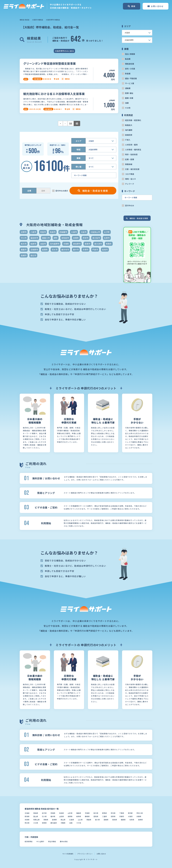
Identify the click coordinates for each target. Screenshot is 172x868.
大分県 (36, 823)
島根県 (54, 820)
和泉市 (53, 232)
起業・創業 (130, 159)
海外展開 (129, 130)
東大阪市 (96, 238)
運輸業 (128, 88)
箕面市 (24, 250)
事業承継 (129, 164)
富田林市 (34, 238)
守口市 (24, 238)
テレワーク (130, 184)
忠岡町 (76, 238)
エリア (78, 141)
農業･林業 (129, 98)
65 (77, 124)
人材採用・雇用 (131, 145)
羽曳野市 (34, 250)
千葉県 (122, 813)
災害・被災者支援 (132, 169)
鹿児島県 (54, 823)
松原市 (107, 238)
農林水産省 (64, 841)
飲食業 (128, 74)
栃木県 (96, 813)
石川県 (44, 816)
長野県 (70, 816)
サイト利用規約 (68, 854)
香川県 (97, 820)
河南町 (66, 244)
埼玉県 (113, 813)
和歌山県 (36, 820)
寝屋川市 (46, 238)
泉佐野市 (77, 244)
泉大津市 (98, 244)
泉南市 (87, 244)
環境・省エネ (130, 179)
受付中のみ (130, 205)
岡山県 (63, 820)
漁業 (127, 103)
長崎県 (140, 820)
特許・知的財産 (131, 154)
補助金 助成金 (25, 20)
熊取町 (109, 244)
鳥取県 (46, 820)
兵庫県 (139, 816)
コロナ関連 (130, 174)
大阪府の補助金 (38, 20)
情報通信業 (130, 64)
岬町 (56, 238)
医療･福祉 (129, 93)
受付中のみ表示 (62, 191)
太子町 (107, 232)
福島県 (79, 813)
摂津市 (86, 238)
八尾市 (33, 232)
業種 (78, 158)
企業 (29, 191)
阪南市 (105, 250)
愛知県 (96, 816)
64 (71, 124)
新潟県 (27, 816)
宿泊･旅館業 (130, 54)
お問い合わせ (101, 854)
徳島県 (89, 820)
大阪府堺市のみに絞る (64, 51)
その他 (128, 108)
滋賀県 (113, 816)
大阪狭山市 (95, 232)
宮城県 (53, 813)
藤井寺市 (65, 250)
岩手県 (44, 813)
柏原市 (33, 244)
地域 (78, 149)
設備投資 (129, 135)
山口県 (80, 820)
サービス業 (130, 83)
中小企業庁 (40, 841)
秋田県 (61, 813)
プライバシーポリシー (85, 854)
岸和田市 (65, 238)
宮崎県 (44, 823)
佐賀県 (132, 820)
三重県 (104, 816)
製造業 (128, 59)
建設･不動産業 (131, 78)
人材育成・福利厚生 (133, 150)
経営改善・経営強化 (133, 120)
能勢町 (45, 250)
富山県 (36, 816)
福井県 (53, 816)
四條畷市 (63, 232)
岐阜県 (79, 816)
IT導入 (128, 140)
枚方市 (24, 244)
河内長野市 (55, 244)
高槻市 (24, 255)
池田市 (43, 244)
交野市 (24, 232)
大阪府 (130, 816)
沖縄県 (63, 823)
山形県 (70, 813)
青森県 (36, 813)
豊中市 (76, 250)
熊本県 (27, 823)
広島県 (72, 820)
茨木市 (55, 250)
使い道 (78, 167)
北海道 (27, 813)
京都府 (122, 816)
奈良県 (27, 820)
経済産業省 (29, 841)
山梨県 (61, 816)
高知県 (115, 820)
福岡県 (123, 820)
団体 (43, 191)
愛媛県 (106, 820)
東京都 (130, 813)
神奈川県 (140, 813)
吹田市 (43, 232)
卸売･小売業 (130, 69)
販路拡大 (129, 125)
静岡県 (87, 816)
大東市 (74, 232)
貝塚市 (86, 250)
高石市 (33, 255)
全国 (71, 823)
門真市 (95, 250)
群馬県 (104, 813)
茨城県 (87, 813)
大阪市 (84, 232)
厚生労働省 (52, 841)
